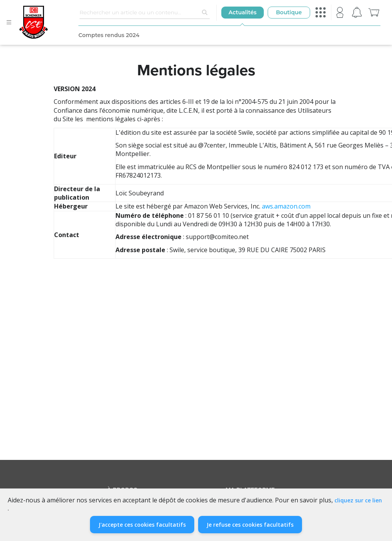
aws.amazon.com (286, 206)
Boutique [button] (289, 12)
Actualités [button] (243, 12)
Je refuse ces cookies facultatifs (250, 525)
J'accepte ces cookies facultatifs (142, 525)
